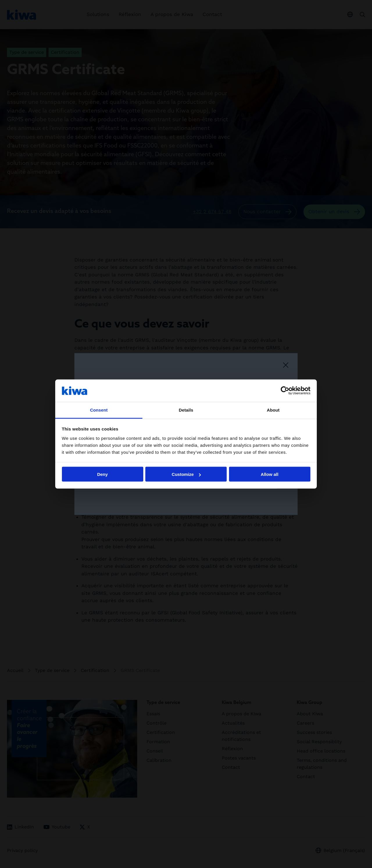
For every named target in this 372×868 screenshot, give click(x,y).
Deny (102, 474)
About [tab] (273, 410)
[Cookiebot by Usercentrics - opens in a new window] (285, 391)
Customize (186, 474)
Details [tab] (186, 410)
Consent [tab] (99, 410)
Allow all (270, 474)
